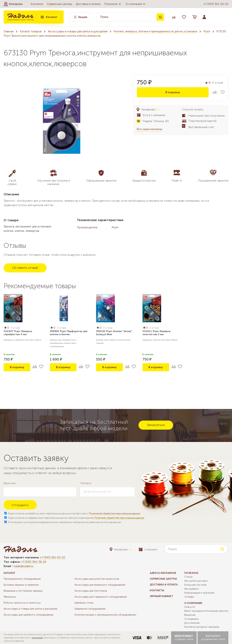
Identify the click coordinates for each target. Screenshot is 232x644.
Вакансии (190, 615)
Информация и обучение (199, 593)
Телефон (86, 483)
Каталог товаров (31, 31)
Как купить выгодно (196, 581)
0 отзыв (217, 83)
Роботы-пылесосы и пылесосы (22, 603)
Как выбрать (191, 589)
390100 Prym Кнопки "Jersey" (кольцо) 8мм (114, 333)
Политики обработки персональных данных (119, 518)
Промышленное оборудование (22, 579)
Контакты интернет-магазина (202, 627)
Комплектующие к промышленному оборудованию (105, 615)
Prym (207, 31)
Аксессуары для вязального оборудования (100, 585)
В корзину (173, 92)
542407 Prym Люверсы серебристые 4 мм (18, 333)
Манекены (10, 597)
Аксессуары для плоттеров (91, 591)
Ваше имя (10, 483)
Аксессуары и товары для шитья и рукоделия (78, 31)
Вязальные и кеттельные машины (23, 591)
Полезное (113, 4)
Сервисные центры (59, 4)
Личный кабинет (161, 596)
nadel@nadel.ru (24, 566)
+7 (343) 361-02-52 (216, 4)
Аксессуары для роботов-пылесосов (97, 579)
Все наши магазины (149, 129)
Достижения (192, 623)
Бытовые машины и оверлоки (21, 585)
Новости (190, 607)
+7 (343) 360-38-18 (34, 562)
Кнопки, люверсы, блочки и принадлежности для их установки (155, 31)
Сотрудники (191, 619)
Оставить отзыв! (25, 268)
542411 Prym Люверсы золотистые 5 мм (157, 333)
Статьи (188, 577)
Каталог (49, 17)
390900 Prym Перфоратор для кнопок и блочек (69, 333)
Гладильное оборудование (90, 609)
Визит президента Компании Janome (206, 611)
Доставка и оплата (88, 4)
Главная (9, 31)
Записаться (156, 425)
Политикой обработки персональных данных (115, 514)
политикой (37, 638)
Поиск (160, 17)
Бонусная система (195, 585)
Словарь (189, 597)
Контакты (37, 4)
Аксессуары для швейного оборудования (28, 615)
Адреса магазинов (163, 573)
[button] (13, 4)
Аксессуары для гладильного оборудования (101, 597)
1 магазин (148, 549)
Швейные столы (84, 603)
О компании (136, 4)
